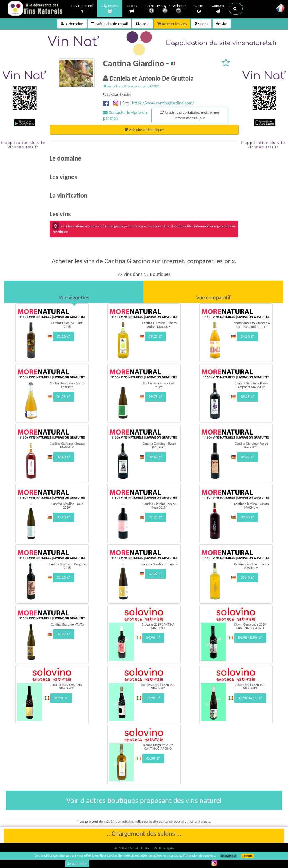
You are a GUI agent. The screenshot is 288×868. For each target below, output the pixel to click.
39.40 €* (64, 457)
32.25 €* (64, 577)
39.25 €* (156, 336)
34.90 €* (153, 638)
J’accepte (247, 856)
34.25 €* (64, 397)
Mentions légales (164, 848)
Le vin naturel (82, 9)
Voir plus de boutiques (144, 130)
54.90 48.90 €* (250, 638)
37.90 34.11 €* (250, 698)
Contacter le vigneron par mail (125, 115)
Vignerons (110, 9)
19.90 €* (153, 698)
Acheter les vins (172, 24)
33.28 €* (64, 517)
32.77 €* (64, 634)
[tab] (74, 292)
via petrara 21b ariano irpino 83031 (131, 86)
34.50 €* (248, 336)
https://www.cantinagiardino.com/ (163, 103)
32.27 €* (248, 457)
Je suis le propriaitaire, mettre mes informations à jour (190, 115)
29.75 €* (156, 397)
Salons (132, 9)
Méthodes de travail (110, 24)
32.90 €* (61, 698)
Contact (218, 9)
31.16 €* (64, 336)
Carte (199, 9)
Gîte (222, 24)
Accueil (134, 848)
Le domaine (72, 24)
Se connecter (77, 864)
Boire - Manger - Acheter (166, 9)
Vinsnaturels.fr (36, 9)
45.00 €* (153, 758)
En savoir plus (229, 856)
